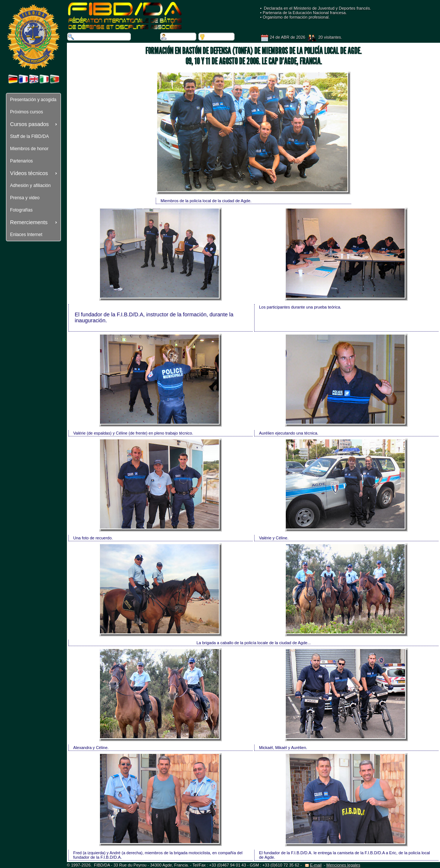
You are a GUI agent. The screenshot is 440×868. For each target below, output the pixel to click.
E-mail (313, 865)
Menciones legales (343, 865)
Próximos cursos (27, 112)
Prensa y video (25, 198)
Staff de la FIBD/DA (30, 136)
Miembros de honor (29, 149)
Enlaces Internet (26, 235)
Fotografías (21, 210)
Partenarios (21, 161)
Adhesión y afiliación (30, 185)
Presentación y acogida (33, 100)
